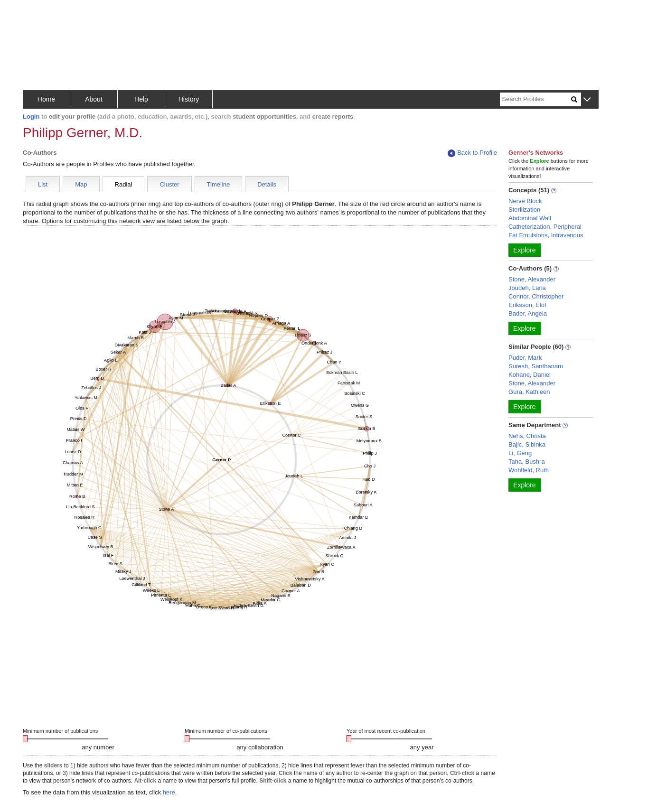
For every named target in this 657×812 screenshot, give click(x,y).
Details (267, 184)
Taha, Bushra (527, 462)
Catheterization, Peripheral (545, 227)
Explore (524, 250)
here (169, 792)
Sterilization (524, 210)
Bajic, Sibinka (527, 444)
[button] (587, 100)
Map (81, 184)
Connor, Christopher (536, 296)
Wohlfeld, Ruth (529, 470)
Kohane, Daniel (530, 375)
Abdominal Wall (530, 218)
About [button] (94, 99)
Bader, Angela (528, 313)
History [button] (189, 99)
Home (46, 99)
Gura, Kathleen (529, 392)
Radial (124, 184)
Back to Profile (472, 153)
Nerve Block (525, 201)
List (43, 184)
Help (141, 99)
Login (31, 117)
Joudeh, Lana (527, 288)
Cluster (169, 184)
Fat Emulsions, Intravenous (546, 235)
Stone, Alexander (532, 279)
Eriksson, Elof (527, 305)
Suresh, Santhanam (536, 366)
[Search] (535, 99)
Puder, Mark (525, 358)
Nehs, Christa (527, 436)
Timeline (219, 184)
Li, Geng (520, 453)
